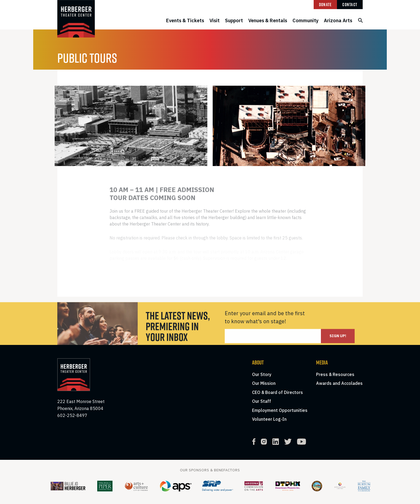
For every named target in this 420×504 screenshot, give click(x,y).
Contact (350, 5)
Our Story (262, 374)
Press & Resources (335, 374)
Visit (215, 20)
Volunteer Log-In (269, 419)
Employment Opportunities (280, 410)
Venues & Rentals (268, 20)
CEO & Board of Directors (277, 392)
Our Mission (264, 383)
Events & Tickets (185, 20)
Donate (325, 5)
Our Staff (262, 401)
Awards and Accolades (339, 383)
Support (234, 20)
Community (305, 20)
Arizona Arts (338, 20)
